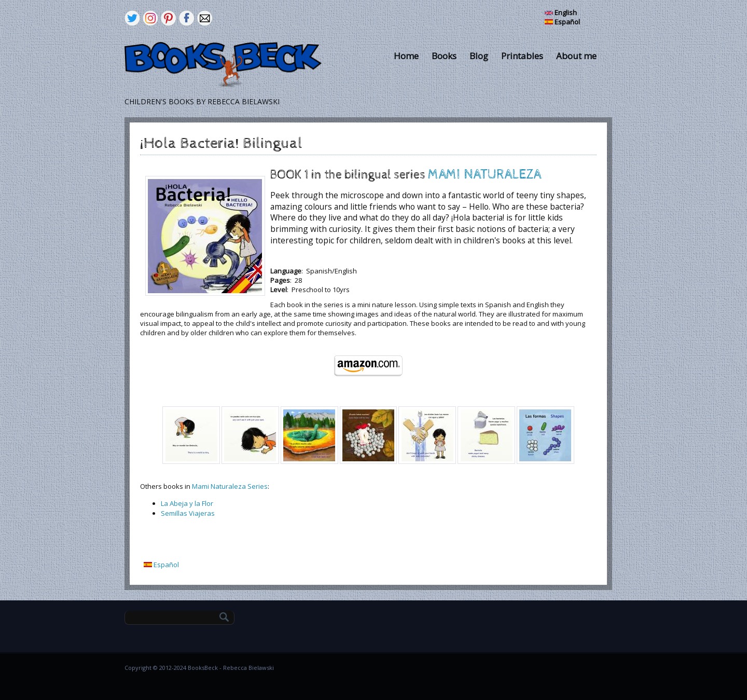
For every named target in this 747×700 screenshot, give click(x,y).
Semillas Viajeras (188, 513)
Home (406, 56)
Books (444, 56)
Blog (479, 56)
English (561, 12)
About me (576, 56)
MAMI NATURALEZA (485, 175)
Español (562, 22)
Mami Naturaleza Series (230, 486)
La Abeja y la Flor (187, 503)
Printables (522, 56)
